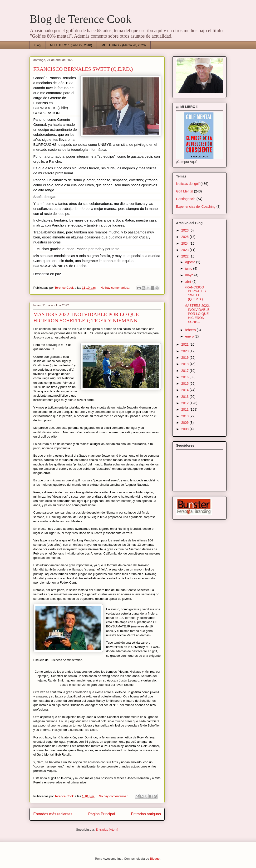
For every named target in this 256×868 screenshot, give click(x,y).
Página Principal (102, 814)
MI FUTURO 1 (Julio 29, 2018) (71, 45)
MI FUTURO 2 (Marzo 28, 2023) (124, 45)
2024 (185, 243)
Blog (38, 45)
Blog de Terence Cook (81, 19)
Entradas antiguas (146, 814)
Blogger (155, 859)
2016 (185, 377)
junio (189, 268)
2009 (185, 423)
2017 (185, 371)
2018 (185, 364)
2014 (185, 390)
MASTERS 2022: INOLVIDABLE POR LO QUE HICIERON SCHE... (197, 314)
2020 (185, 351)
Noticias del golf (188, 184)
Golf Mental (185, 191)
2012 (185, 403)
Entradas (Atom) (107, 830)
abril (189, 282)
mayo (190, 275)
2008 (185, 429)
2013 (185, 397)
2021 (185, 344)
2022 (185, 256)
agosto (191, 262)
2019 (185, 358)
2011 (185, 409)
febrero (191, 330)
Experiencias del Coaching (196, 207)
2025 (185, 237)
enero (190, 336)
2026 (185, 230)
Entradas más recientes (53, 814)
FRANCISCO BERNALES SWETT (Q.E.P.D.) (83, 69)
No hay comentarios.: (115, 288)
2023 (185, 250)
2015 (185, 384)
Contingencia (186, 199)
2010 (185, 416)
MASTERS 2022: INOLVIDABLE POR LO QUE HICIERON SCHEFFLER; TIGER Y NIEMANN (86, 317)
